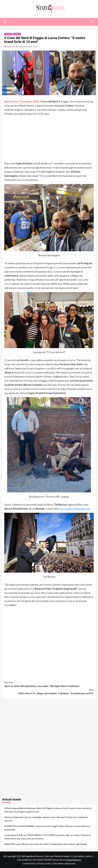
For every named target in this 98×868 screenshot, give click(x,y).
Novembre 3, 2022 (25, 47)
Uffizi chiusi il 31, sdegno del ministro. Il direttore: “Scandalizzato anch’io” (49, 691)
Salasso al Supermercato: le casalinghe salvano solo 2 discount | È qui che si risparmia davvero (46, 819)
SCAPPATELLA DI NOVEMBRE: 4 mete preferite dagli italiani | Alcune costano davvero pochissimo (47, 828)
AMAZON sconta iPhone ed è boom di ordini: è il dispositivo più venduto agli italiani (46, 844)
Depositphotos (74, 860)
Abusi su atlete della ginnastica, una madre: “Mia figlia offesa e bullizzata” (49, 684)
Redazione (11, 47)
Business (17, 34)
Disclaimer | (59, 863)
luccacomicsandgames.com (75, 509)
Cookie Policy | (30, 863)
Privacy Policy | (45, 863)
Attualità (8, 34)
